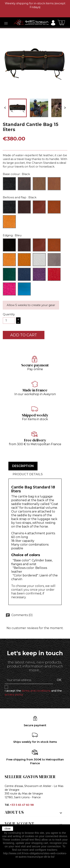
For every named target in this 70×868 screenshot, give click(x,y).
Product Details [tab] (28, 474)
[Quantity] (9, 321)
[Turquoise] (24, 289)
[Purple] (39, 274)
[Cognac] (9, 222)
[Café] (24, 245)
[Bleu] (24, 274)
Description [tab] (23, 466)
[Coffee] (24, 207)
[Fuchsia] (9, 289)
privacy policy (14, 694)
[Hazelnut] (54, 184)
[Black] (9, 184)
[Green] (9, 274)
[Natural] (39, 184)
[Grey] (54, 260)
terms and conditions (36, 691)
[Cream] (39, 260)
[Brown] (24, 184)
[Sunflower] (24, 260)
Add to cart (24, 335)
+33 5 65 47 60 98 (22, 805)
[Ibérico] (39, 207)
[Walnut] (54, 207)
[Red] (54, 274)
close (8, 829)
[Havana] (9, 260)
